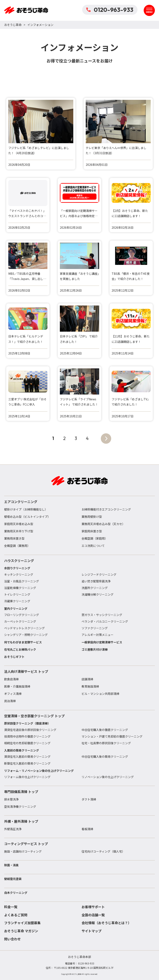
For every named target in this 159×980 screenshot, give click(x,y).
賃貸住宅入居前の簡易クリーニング (27, 756)
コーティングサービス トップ (26, 844)
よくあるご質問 (16, 915)
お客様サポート (93, 907)
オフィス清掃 (13, 694)
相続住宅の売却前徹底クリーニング (27, 743)
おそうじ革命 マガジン (21, 931)
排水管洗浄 (11, 799)
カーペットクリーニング (20, 621)
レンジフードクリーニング (99, 574)
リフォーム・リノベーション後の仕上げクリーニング (39, 771)
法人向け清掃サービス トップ (26, 671)
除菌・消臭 (11, 865)
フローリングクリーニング (22, 615)
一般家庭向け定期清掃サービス (102, 642)
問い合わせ (12, 939)
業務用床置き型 (14, 538)
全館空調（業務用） (17, 546)
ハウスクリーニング (19, 561)
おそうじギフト (14, 657)
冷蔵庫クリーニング (17, 601)
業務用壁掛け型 (92, 517)
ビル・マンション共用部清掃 (100, 694)
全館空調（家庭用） (95, 538)
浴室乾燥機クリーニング (20, 588)
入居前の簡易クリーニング (22, 750)
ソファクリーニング (95, 628)
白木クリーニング (16, 893)
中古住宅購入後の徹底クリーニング (105, 730)
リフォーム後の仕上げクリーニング (27, 777)
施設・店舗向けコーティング (23, 851)
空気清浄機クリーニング (20, 806)
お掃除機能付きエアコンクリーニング (106, 509)
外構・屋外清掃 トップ (21, 821)
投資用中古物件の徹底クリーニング (27, 736)
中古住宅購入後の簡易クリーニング (105, 756)
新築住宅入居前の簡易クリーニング (27, 763)
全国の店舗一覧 (93, 915)
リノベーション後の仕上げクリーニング (108, 777)
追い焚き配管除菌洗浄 (96, 581)
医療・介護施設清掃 (17, 686)
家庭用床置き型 (92, 531)
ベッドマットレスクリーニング (24, 628)
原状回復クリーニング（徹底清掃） (27, 723)
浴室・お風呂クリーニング (22, 581)
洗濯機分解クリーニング (98, 594)
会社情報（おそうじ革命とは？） (106, 923)
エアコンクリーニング (21, 502)
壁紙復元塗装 (13, 879)
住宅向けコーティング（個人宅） (103, 851)
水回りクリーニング (17, 568)
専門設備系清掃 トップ (21, 792)
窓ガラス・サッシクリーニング (102, 615)
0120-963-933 (110, 10)
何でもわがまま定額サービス (23, 642)
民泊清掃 (10, 701)
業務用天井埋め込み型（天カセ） (103, 524)
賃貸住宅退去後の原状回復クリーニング (30, 730)
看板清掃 (87, 829)
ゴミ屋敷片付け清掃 (95, 649)
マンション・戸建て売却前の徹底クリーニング (112, 736)
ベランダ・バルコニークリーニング (105, 621)
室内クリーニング (16, 609)
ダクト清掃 (89, 799)
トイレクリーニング (17, 594)
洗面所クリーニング (95, 588)
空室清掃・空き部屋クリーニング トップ (34, 716)
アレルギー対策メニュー (98, 635)
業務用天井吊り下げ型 (19, 531)
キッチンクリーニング (19, 574)
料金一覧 (11, 907)
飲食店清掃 (11, 679)
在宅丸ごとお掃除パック (20, 649)
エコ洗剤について (93, 546)
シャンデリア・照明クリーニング (26, 635)
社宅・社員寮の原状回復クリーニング (106, 743)
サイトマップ (92, 931)
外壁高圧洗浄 (13, 829)
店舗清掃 (87, 679)
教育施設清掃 (90, 686)
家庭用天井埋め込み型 (19, 524)
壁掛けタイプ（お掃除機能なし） (26, 509)
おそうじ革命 (13, 25)
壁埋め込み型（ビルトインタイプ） (27, 517)
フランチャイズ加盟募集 (22, 923)
